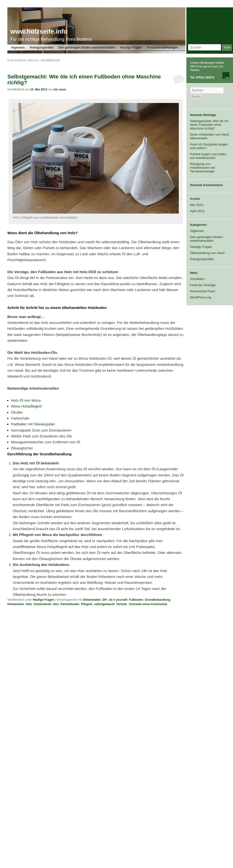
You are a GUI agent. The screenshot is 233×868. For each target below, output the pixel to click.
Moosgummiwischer (27, 442)
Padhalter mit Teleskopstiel (33, 424)
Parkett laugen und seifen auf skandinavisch (208, 156)
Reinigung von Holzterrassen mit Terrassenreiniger (202, 168)
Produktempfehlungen (162, 47)
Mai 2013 (197, 205)
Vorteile (122, 604)
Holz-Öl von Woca (26, 400)
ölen (56, 604)
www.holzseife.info (39, 31)
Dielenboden (92, 600)
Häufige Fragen (131, 47)
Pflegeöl (87, 604)
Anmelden (197, 279)
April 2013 (197, 211)
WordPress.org (201, 297)
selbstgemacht (104, 604)
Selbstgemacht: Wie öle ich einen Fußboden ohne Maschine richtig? (84, 80)
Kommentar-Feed (202, 291)
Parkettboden (70, 604)
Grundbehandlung (157, 600)
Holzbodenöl (42, 604)
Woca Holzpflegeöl (26, 406)
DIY (105, 600)
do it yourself (118, 600)
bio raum (60, 89)
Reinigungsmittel (41, 47)
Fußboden (136, 600)
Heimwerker (16, 604)
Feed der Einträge (203, 285)
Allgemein (18, 47)
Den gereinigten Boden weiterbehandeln (87, 47)
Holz (29, 604)
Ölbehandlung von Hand (207, 253)
